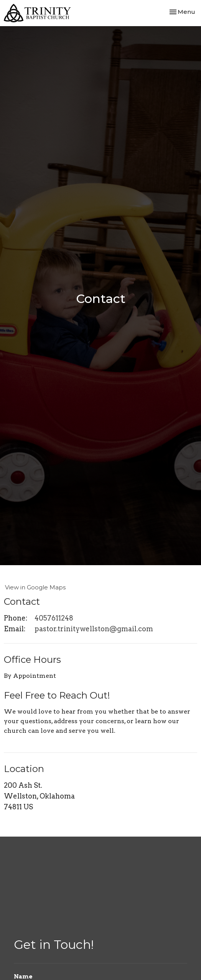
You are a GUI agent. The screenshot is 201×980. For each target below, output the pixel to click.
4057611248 (54, 618)
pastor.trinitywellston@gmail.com (94, 629)
